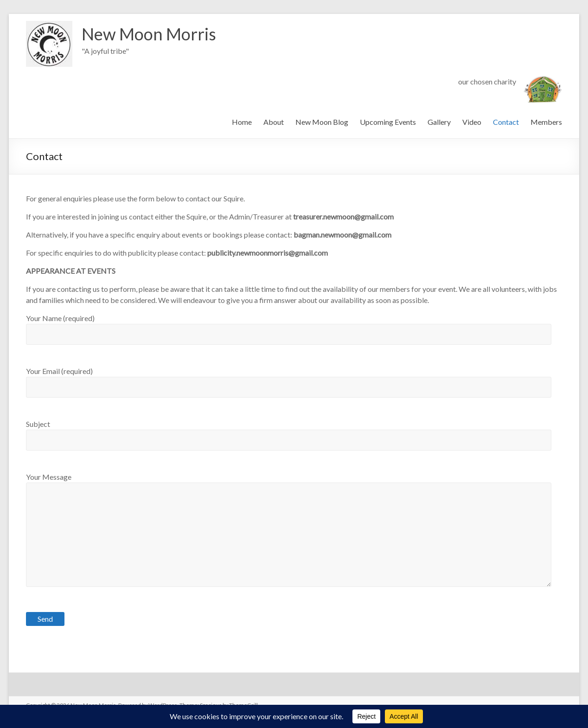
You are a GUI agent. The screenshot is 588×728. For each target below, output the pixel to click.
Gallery (439, 122)
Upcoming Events (388, 122)
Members (546, 122)
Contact (506, 122)
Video (472, 122)
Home (242, 122)
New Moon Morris (149, 34)
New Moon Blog (322, 122)
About (274, 122)
